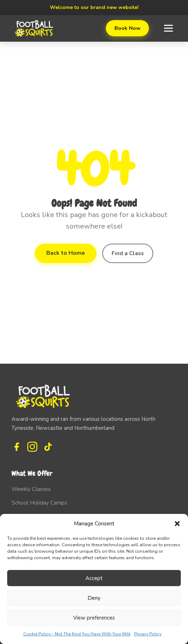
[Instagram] (32, 447)
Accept (94, 578)
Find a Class (128, 253)
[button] (177, 524)
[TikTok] (48, 447)
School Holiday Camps (39, 503)
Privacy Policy (148, 634)
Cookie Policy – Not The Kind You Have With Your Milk (77, 634)
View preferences (94, 618)
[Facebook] (17, 447)
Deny (94, 598)
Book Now (127, 28)
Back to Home (66, 253)
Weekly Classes (31, 489)
